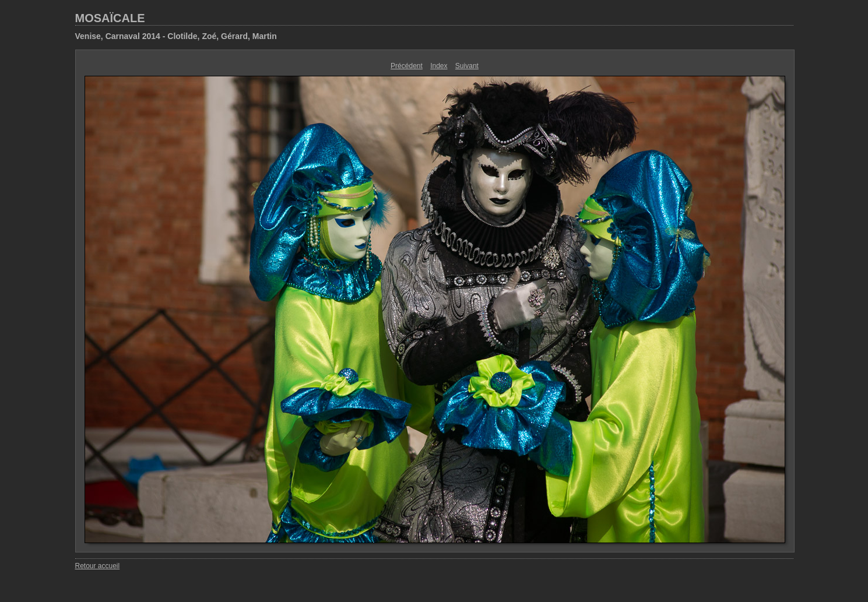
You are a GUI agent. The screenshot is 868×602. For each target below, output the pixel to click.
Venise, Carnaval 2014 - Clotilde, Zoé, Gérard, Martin (176, 36)
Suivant (467, 66)
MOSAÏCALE (110, 18)
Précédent (407, 66)
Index (439, 66)
